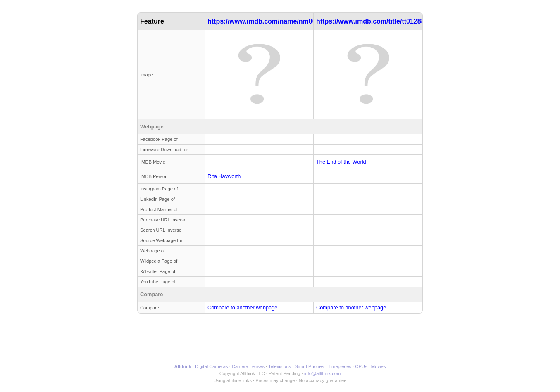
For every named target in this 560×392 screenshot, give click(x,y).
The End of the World (341, 162)
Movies (378, 366)
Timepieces (340, 366)
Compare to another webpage (242, 308)
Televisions (280, 366)
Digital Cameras (212, 366)
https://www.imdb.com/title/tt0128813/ (375, 21)
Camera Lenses (248, 366)
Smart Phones (309, 366)
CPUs (361, 366)
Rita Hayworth (224, 176)
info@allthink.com (322, 373)
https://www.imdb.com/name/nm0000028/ (272, 21)
